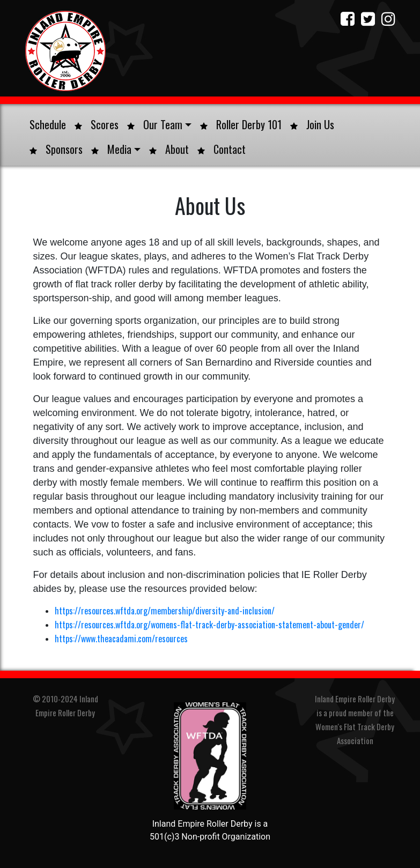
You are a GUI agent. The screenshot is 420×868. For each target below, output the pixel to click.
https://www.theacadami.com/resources (121, 639)
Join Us (312, 124)
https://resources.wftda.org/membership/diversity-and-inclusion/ (165, 611)
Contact (222, 149)
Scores (97, 124)
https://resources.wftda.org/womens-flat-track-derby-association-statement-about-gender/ (209, 625)
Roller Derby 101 (241, 124)
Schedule (48, 124)
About (169, 149)
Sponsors (56, 149)
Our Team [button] (159, 124)
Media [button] (116, 149)
